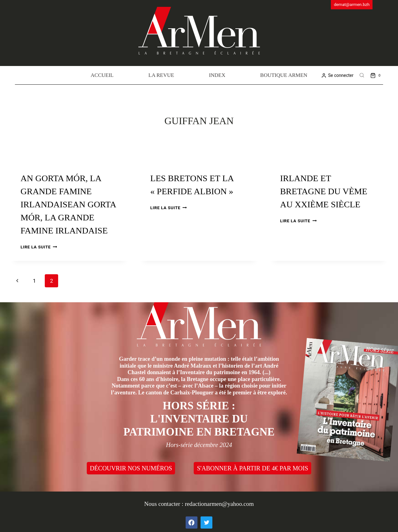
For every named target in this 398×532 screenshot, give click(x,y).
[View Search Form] (362, 75)
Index (217, 75)
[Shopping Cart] (377, 75)
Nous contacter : (165, 504)
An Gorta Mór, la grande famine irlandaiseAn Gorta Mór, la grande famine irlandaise (68, 204)
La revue (161, 75)
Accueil (102, 75)
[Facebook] (192, 522)
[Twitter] (206, 522)
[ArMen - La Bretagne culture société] (199, 31)
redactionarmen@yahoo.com (219, 504)
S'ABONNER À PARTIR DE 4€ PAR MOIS (252, 468)
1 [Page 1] (35, 281)
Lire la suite (39, 247)
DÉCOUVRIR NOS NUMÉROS (131, 468)
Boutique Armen (284, 75)
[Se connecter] (337, 75)
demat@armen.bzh (352, 4)
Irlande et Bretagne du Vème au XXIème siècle (324, 191)
